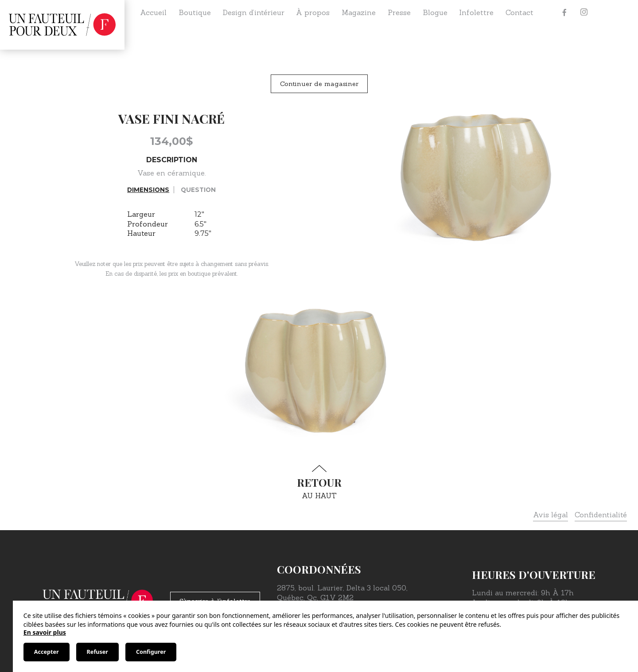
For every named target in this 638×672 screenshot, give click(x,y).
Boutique (195, 12)
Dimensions (148, 190)
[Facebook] (564, 12)
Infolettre (476, 12)
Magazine (359, 12)
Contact (519, 12)
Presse (399, 12)
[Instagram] (584, 12)
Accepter (47, 652)
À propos (313, 12)
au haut (319, 483)
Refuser (97, 652)
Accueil (153, 12)
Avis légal (550, 515)
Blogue (435, 12)
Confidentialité (601, 515)
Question (198, 190)
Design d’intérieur (254, 12)
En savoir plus (45, 632)
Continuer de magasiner (319, 84)
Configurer (151, 652)
